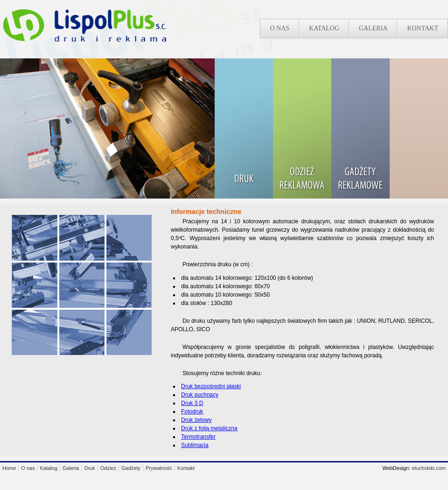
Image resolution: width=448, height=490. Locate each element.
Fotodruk (192, 412)
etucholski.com (429, 468)
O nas (280, 28)
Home (9, 468)
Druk (89, 468)
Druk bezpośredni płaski (211, 386)
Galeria (373, 28)
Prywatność (159, 468)
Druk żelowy (196, 420)
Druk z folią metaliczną (209, 428)
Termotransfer (198, 437)
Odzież (108, 468)
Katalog (324, 28)
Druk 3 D (192, 403)
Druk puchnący (200, 395)
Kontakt (423, 28)
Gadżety (131, 468)
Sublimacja (195, 445)
